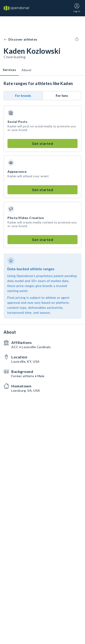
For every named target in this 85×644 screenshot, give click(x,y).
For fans (62, 96)
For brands (23, 96)
